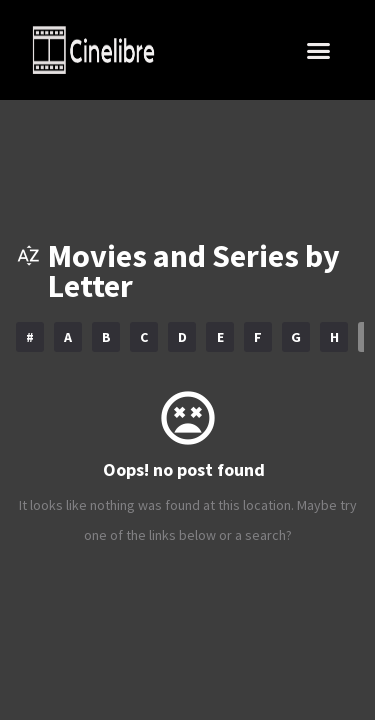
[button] (318, 50)
